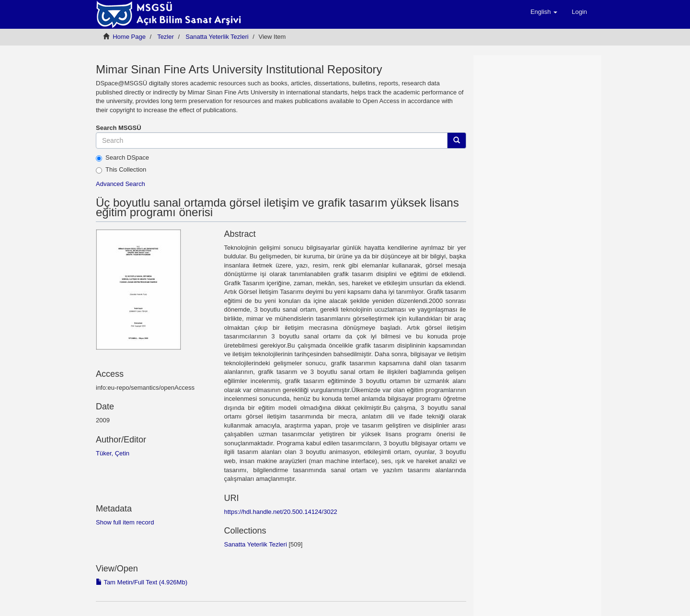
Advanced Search (121, 184)
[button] (544, 12)
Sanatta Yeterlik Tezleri (217, 37)
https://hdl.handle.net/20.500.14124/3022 (280, 512)
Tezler (166, 37)
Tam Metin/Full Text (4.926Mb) (142, 582)
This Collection (121, 170)
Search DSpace (122, 158)
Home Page (129, 37)
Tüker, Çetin (113, 453)
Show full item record (125, 522)
